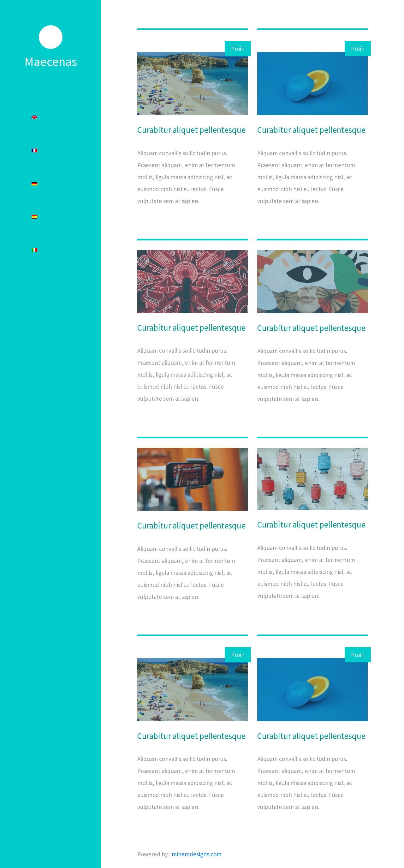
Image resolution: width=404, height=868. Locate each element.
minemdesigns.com (197, 854)
